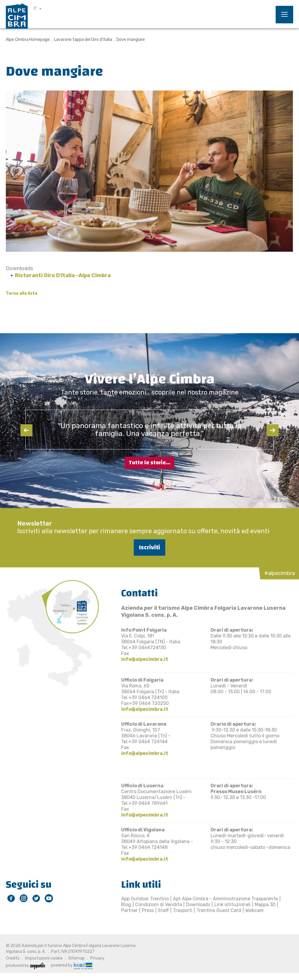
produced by (25, 966)
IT (35, 9)
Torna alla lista (22, 293)
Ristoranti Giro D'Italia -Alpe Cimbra (63, 275)
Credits (13, 958)
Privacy (97, 958)
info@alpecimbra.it (145, 659)
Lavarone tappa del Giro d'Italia (83, 40)
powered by (72, 965)
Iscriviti (149, 547)
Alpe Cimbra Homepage (28, 40)
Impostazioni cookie (44, 958)
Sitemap (77, 958)
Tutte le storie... (149, 463)
